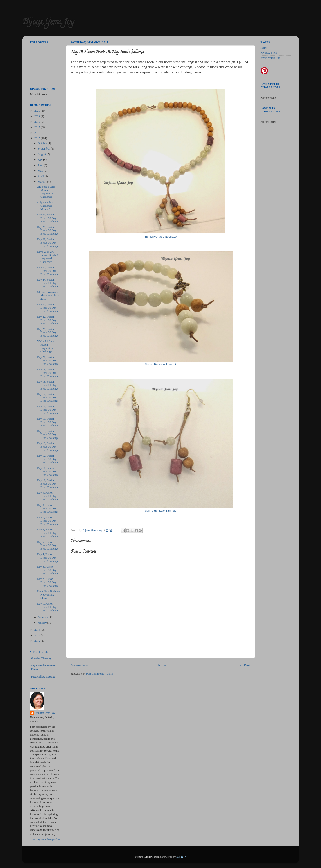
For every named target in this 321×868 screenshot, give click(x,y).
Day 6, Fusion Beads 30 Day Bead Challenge (48, 533)
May (41, 171)
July (40, 160)
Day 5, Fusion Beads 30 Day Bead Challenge (48, 545)
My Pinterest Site (270, 58)
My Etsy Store (269, 53)
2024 (38, 116)
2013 (38, 635)
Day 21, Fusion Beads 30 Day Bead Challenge (48, 332)
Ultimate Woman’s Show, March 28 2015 (48, 295)
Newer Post (80, 665)
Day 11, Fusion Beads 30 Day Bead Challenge (48, 471)
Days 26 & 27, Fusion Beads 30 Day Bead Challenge (48, 257)
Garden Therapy (41, 658)
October (43, 143)
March (42, 182)
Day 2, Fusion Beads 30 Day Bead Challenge (48, 582)
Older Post (242, 665)
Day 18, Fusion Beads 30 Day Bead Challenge (48, 385)
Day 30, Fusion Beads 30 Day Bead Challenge (48, 218)
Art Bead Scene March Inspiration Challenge (46, 192)
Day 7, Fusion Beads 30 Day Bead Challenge (48, 521)
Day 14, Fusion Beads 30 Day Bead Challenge (48, 434)
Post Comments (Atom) (100, 674)
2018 (38, 122)
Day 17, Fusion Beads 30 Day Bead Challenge (48, 397)
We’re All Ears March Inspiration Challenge (46, 346)
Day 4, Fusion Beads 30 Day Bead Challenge (48, 558)
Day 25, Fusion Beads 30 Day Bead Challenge (48, 271)
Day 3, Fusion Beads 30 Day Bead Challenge (48, 570)
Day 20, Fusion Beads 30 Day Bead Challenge (48, 360)
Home (161, 665)
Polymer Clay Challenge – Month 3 (46, 206)
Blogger (181, 857)
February (43, 617)
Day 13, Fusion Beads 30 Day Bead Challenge (48, 447)
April (41, 176)
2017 (38, 127)
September (44, 149)
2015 (38, 138)
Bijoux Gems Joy (48, 23)
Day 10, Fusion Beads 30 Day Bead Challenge (48, 484)
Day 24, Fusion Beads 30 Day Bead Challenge (48, 283)
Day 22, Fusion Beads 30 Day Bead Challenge (48, 320)
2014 (38, 630)
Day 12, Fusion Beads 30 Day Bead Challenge (48, 459)
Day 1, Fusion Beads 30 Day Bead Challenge (48, 607)
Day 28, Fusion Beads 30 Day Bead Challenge (48, 243)
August (42, 154)
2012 (38, 641)
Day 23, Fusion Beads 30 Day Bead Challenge (48, 308)
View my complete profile (45, 839)
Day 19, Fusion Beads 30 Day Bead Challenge (48, 373)
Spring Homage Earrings (160, 511)
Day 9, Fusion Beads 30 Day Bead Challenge (48, 496)
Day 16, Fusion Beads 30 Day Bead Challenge (48, 410)
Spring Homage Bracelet (161, 365)
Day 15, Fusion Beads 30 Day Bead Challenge (48, 422)
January (43, 623)
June (41, 165)
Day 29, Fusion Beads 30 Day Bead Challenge (48, 230)
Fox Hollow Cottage (43, 677)
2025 (38, 111)
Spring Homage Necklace (161, 237)
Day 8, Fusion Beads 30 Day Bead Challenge (48, 508)
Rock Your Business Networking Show (49, 595)
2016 (38, 133)
